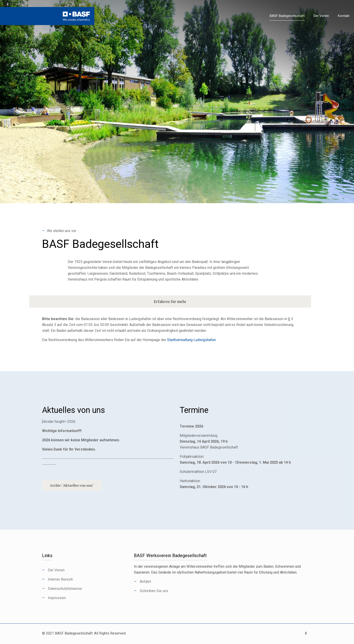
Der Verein (56, 570)
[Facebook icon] (306, 633)
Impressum (57, 598)
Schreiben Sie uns (154, 591)
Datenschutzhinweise (65, 589)
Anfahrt (145, 582)
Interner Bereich (60, 579)
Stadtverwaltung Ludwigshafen (191, 340)
